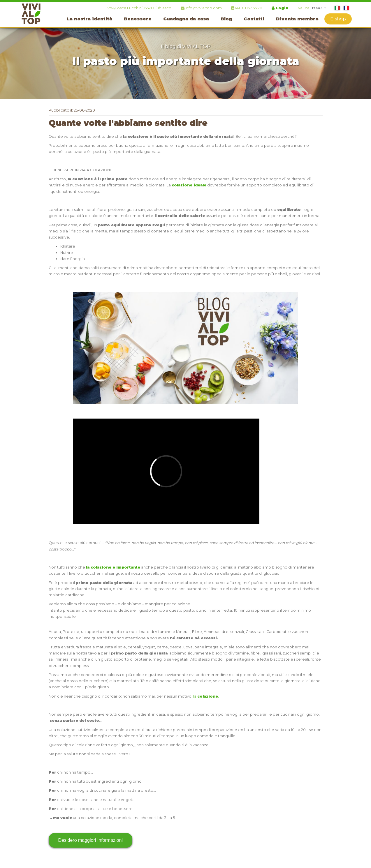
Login (280, 8)
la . (206, 696)
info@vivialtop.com (201, 8)
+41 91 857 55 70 (247, 8)
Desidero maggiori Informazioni (90, 840)
